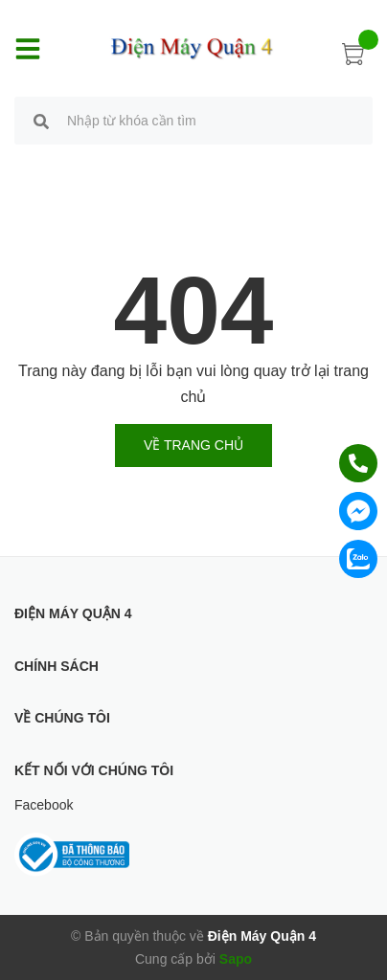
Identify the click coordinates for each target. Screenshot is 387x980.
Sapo (236, 959)
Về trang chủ (193, 445)
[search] (41, 123)
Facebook (44, 805)
